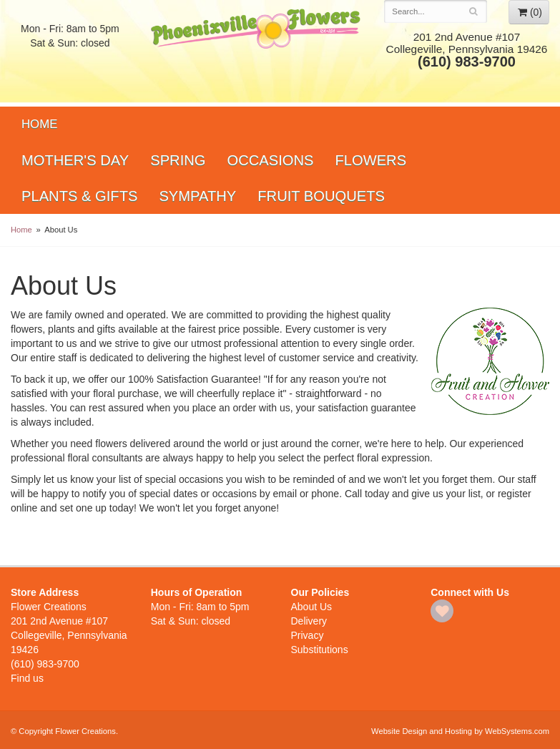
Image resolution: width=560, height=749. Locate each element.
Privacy (308, 635)
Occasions (270, 160)
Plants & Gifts (79, 196)
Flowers (370, 160)
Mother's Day (75, 160)
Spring (178, 160)
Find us (27, 678)
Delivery (309, 621)
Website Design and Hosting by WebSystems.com (460, 731)
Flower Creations (257, 52)
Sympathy (197, 196)
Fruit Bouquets (321, 196)
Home (39, 124)
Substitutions (320, 650)
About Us (312, 607)
